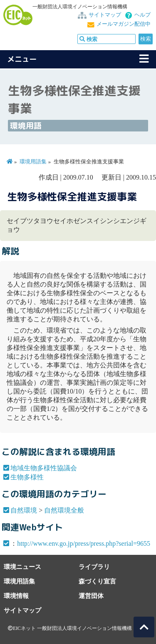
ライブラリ (94, 567)
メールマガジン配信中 (124, 24)
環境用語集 (33, 162)
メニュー (22, 59)
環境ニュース (22, 567)
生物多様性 (27, 477)
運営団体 (91, 596)
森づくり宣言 (97, 581)
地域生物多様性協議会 (44, 468)
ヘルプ (142, 15)
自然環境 (24, 510)
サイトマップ (105, 15)
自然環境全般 (64, 510)
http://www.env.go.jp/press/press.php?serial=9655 (84, 543)
